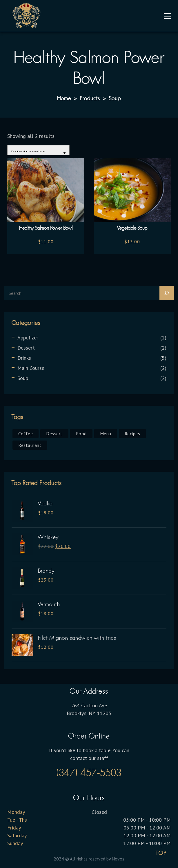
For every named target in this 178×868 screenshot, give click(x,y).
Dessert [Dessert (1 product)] (54, 434)
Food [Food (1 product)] (81, 434)
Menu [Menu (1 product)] (106, 434)
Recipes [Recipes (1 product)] (132, 434)
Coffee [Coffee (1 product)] (26, 434)
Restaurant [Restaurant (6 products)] (30, 445)
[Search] (167, 293)
